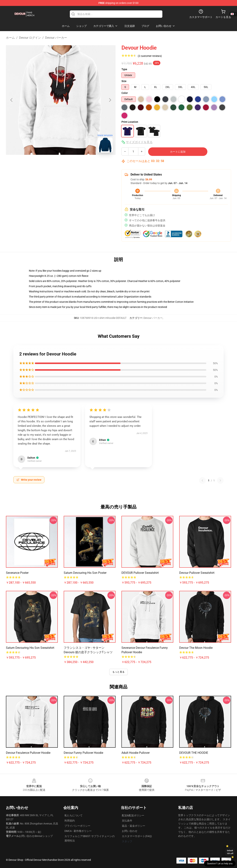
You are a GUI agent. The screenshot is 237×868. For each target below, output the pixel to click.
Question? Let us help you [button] (220, 864)
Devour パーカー (56, 38)
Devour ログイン (30, 38)
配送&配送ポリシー (133, 815)
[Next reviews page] (220, 480)
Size (124, 81)
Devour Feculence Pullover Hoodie (28, 753)
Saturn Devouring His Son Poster (85, 573)
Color (125, 93)
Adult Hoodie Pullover (136, 753)
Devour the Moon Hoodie (196, 648)
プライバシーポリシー (77, 826)
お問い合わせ (130, 831)
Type (124, 69)
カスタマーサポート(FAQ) (137, 836)
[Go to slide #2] (61, 164)
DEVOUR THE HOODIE (194, 753)
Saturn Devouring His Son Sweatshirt (30, 648)
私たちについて (74, 815)
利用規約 (70, 821)
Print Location (130, 122)
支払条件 (127, 821)
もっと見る (118, 672)
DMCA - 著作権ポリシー (78, 831)
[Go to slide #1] (41, 164)
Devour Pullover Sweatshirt (197, 573)
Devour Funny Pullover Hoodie (83, 753)
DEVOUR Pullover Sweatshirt (140, 573)
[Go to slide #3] (80, 164)
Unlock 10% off (230, 852)
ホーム (10, 38)
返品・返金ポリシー (133, 826)
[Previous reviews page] (202, 480)
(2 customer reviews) (150, 56)
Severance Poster (17, 573)
